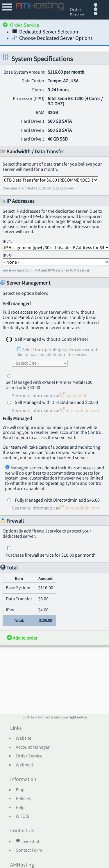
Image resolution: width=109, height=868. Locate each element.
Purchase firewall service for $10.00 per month (51, 555)
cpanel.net (73, 395)
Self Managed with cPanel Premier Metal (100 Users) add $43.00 (49, 385)
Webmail (24, 765)
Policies (23, 798)
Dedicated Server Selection (45, 32)
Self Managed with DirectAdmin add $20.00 (56, 402)
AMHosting (22, 865)
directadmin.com (80, 410)
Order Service (21, 26)
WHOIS (23, 816)
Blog (20, 790)
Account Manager (33, 747)
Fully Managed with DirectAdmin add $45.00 (57, 500)
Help (20, 807)
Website (24, 738)
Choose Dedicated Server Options (52, 39)
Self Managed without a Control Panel (51, 339)
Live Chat (27, 841)
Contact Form (29, 850)
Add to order (22, 638)
